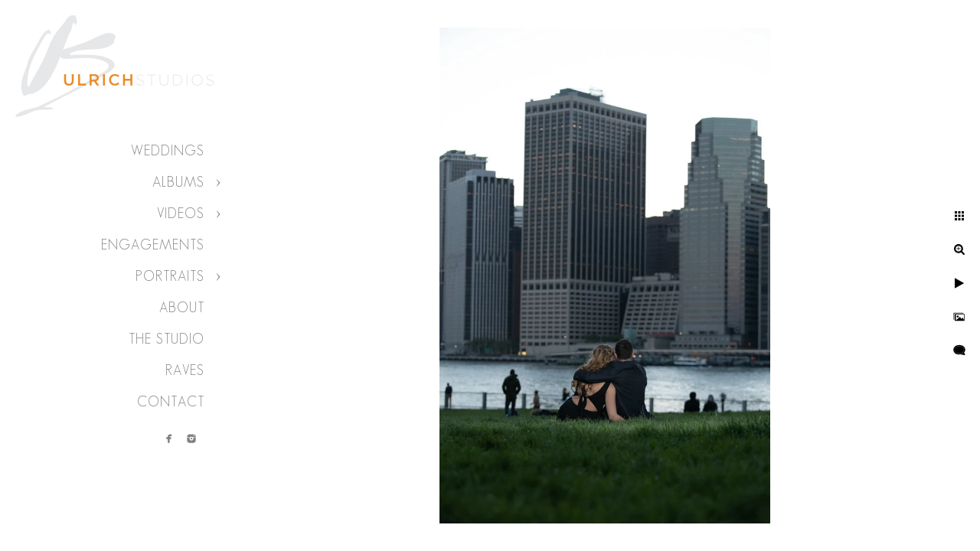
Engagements (153, 245)
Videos (181, 214)
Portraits (170, 276)
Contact (171, 402)
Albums (178, 182)
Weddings (168, 151)
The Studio (167, 339)
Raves (185, 370)
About (182, 308)
